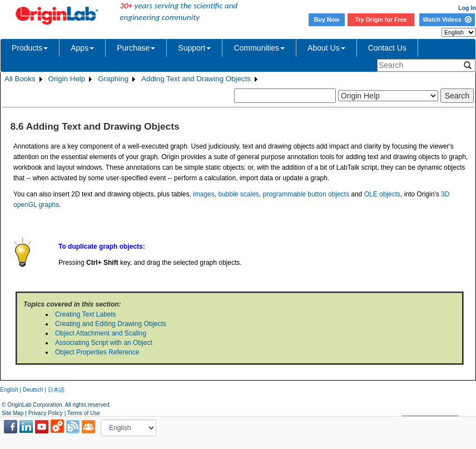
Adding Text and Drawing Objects (196, 79)
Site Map (13, 413)
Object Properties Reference (97, 352)
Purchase (136, 48)
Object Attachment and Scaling (101, 333)
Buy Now (327, 19)
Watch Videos (447, 19)
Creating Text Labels (85, 314)
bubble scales (238, 194)
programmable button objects (306, 194)
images (204, 194)
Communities (259, 48)
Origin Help (67, 79)
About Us (326, 48)
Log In (467, 8)
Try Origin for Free (381, 19)
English (9, 390)
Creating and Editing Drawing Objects (111, 324)
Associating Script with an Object (104, 343)
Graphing (113, 79)
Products (30, 48)
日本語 (56, 390)
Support (194, 48)
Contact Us (387, 48)
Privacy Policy (46, 413)
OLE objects (382, 194)
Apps (82, 48)
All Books (20, 79)
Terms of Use (84, 413)
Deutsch (33, 390)
